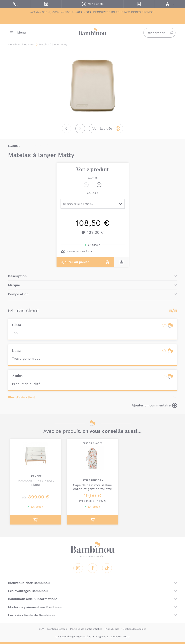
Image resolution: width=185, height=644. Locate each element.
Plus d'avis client (22, 397)
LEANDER (14, 146)
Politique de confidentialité (86, 629)
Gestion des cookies (134, 629)
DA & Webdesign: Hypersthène (73, 637)
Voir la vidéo (102, 128)
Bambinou (93, 32)
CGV (41, 629)
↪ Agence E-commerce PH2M (112, 637)
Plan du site (112, 629)
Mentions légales (57, 629)
